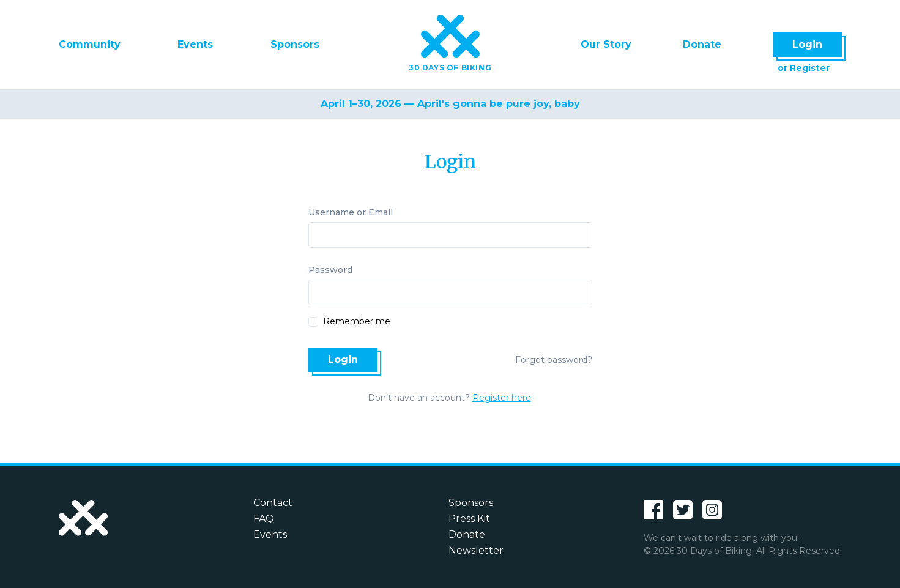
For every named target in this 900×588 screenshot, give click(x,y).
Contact (273, 503)
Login (807, 44)
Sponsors (295, 44)
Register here (502, 398)
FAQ (264, 519)
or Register (804, 68)
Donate (702, 44)
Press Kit (469, 519)
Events (195, 44)
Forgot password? (554, 360)
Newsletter (476, 550)
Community (90, 44)
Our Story (606, 44)
